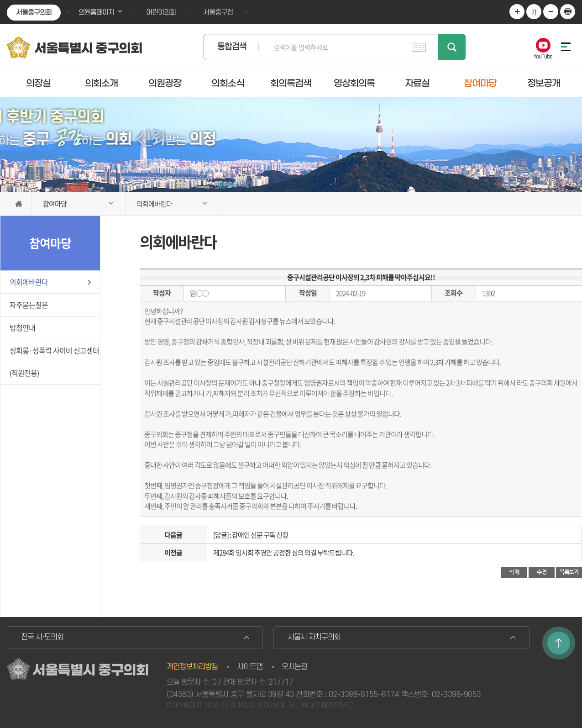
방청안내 (22, 327)
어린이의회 (161, 12)
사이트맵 (250, 667)
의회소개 (101, 83)
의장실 (38, 83)
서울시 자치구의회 (314, 637)
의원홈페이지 (96, 12)
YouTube (543, 55)
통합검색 (232, 47)
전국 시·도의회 (42, 637)
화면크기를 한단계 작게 (551, 12)
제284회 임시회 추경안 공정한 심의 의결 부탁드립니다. (284, 553)
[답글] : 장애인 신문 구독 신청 (251, 535)
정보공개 (544, 83)
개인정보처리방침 (192, 667)
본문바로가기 (0, 0)
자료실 (417, 83)
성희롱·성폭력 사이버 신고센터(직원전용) (54, 361)
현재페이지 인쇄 (568, 12)
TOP (559, 643)
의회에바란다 (29, 282)
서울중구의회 (34, 12)
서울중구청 (218, 12)
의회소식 (228, 83)
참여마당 (480, 83)
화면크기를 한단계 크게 (517, 12)
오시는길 (294, 667)
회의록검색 (291, 83)
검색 (452, 47)
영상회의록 (354, 83)
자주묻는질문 (29, 305)
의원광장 (165, 83)
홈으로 (19, 204)
